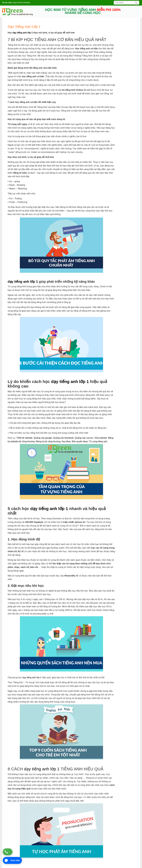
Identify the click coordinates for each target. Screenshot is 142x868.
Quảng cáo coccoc (84, 438)
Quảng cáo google (43, 438)
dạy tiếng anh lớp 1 (23, 33)
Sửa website (101, 438)
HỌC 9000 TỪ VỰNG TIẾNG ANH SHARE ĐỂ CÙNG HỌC (83, 11)
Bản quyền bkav (80, 441)
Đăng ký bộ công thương (48, 441)
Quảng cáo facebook (63, 438)
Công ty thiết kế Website (21, 3)
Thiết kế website (24, 438)
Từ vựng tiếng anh (98, 441)
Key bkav (66, 441)
